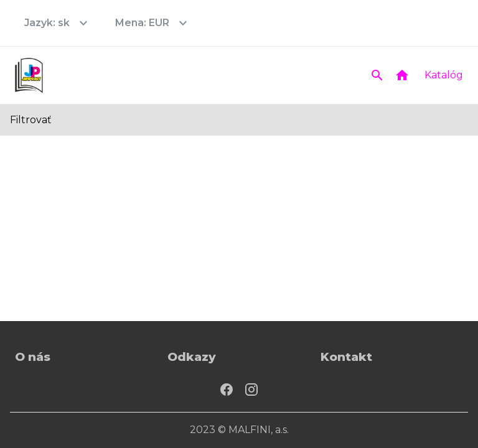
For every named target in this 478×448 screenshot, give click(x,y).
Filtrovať (31, 120)
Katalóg (444, 75)
